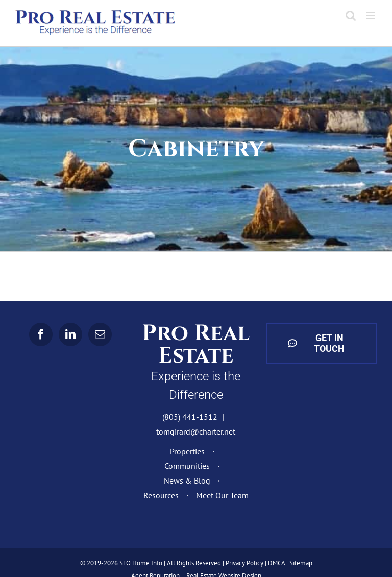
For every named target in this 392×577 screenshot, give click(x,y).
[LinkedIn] (70, 334)
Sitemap (301, 563)
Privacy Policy (244, 563)
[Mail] (100, 334)
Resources (161, 495)
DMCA (276, 563)
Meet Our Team (222, 495)
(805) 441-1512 (190, 417)
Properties (187, 451)
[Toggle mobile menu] (371, 16)
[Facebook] (41, 334)
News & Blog (187, 480)
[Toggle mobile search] (351, 16)
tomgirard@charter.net (196, 431)
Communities (187, 466)
